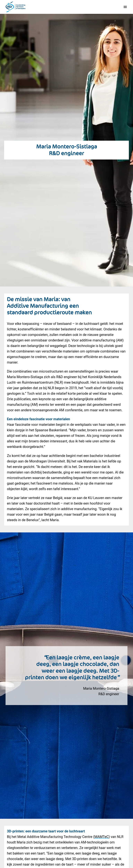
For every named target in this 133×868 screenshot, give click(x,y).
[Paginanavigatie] (125, 7)
